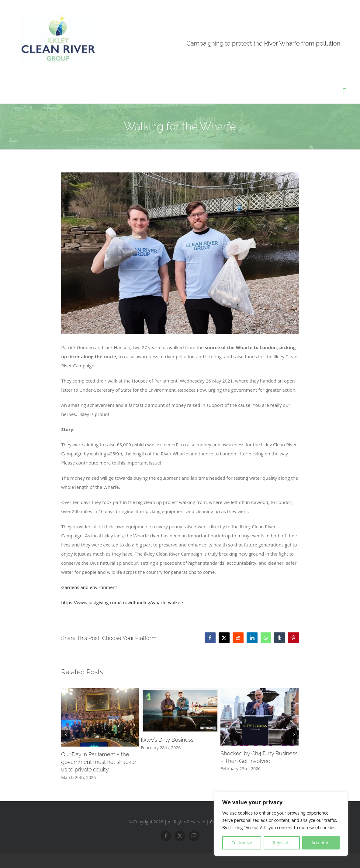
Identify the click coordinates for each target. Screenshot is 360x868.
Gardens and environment (89, 587)
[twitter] (180, 836)
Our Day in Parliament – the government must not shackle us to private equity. (98, 762)
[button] (66, 734)
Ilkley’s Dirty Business (167, 740)
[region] (281, 824)
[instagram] (194, 836)
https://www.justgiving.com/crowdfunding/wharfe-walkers (123, 602)
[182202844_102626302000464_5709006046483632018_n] (180, 253)
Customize (242, 843)
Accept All (321, 843)
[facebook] (166, 836)
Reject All (282, 843)
